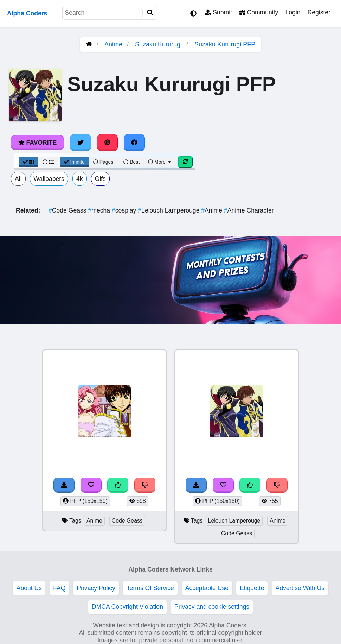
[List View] (48, 162)
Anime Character (249, 210)
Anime (113, 44)
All (18, 179)
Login (293, 12)
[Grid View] (28, 162)
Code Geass (68, 210)
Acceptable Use (207, 588)
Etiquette (252, 588)
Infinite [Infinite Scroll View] (74, 162)
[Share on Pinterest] (108, 143)
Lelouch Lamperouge (169, 210)
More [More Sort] (160, 162)
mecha (100, 210)
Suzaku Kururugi (158, 44)
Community (259, 12)
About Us (29, 588)
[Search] (150, 13)
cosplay (125, 210)
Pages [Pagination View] (103, 162)
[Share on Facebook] (134, 143)
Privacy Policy (96, 588)
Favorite (37, 143)
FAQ (59, 588)
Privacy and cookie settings (212, 607)
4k (80, 179)
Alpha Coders (27, 13)
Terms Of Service (150, 588)
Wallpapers (49, 179)
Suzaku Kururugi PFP (225, 44)
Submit (218, 12)
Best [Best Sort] (131, 162)
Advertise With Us (300, 588)
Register (319, 12)
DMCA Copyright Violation (127, 607)
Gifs (100, 179)
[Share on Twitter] (81, 143)
